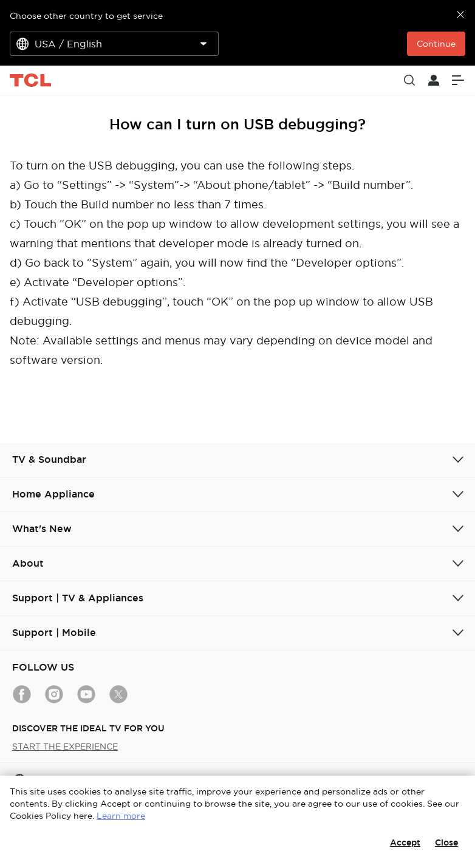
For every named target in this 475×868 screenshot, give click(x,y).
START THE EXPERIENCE (65, 747)
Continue (436, 44)
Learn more (121, 816)
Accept (405, 842)
